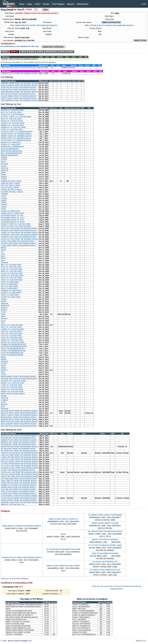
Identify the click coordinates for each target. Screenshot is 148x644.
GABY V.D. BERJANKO (10, 282)
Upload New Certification (53, 47)
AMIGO (4, 203)
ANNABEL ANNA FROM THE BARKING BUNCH (20, 502)
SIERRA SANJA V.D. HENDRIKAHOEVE (16, 136)
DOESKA (5, 361)
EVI (2, 252)
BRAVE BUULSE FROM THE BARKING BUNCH (19, 422)
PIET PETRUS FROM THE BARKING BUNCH (18, 94)
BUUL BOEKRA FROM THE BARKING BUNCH (19, 424)
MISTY (4, 366)
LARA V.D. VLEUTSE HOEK (12, 385)
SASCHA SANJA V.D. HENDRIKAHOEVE (17, 132)
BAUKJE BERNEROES (10, 149)
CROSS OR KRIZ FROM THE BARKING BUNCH (20, 457)
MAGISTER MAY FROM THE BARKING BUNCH (19, 436)
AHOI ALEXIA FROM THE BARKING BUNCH (18, 492)
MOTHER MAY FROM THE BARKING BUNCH (18, 444)
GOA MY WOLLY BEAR (10, 188)
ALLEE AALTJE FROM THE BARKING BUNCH (19, 498)
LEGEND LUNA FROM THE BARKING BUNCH (19, 230)
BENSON (5, 303)
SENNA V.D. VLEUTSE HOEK (12, 392)
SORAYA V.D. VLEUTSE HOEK (13, 123)
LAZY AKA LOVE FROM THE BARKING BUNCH (20, 466)
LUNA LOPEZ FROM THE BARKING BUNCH (18, 246)
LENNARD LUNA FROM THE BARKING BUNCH (19, 235)
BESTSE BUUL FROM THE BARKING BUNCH (19, 417)
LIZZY (3, 321)
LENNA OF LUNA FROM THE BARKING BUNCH (20, 233)
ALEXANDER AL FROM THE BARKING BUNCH (19, 496)
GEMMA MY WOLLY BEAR (11, 181)
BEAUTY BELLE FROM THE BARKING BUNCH (19, 415)
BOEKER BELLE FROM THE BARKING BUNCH (19, 419)
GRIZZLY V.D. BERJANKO (11, 293)
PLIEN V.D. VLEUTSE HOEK (12, 130)
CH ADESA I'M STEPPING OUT (105, 562)
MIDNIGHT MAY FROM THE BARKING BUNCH (19, 440)
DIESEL (4, 396)
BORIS (4, 359)
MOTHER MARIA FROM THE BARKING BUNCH (19, 92)
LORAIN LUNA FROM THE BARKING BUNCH (19, 243)
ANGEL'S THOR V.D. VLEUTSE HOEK (16, 224)
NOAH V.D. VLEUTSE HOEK (12, 273)
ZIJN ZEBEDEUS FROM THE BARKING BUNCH (19, 100)
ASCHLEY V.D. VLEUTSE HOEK (13, 381)
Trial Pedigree (58, 4)
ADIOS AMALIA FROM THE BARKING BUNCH (19, 483)
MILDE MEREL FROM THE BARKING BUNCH (19, 377)
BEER (3, 357)
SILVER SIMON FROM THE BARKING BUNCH (19, 96)
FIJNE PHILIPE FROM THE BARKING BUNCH (19, 87)
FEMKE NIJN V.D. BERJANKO (13, 213)
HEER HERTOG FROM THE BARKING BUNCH (36, 25)
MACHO (4, 404)
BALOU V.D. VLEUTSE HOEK (12, 110)
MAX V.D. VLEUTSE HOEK (11, 119)
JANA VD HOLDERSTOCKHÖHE (105, 553)
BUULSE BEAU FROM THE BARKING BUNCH (19, 426)
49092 (18, 28)
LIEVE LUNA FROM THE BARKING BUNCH (18, 241)
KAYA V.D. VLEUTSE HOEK (12, 334)
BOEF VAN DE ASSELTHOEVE (13, 394)
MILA (3, 256)
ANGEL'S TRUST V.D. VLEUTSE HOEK (16, 226)
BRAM (4, 248)
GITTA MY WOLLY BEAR (11, 185)
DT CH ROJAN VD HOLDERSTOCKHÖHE (63, 549)
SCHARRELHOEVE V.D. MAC (12, 220)
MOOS (4, 368)
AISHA (4, 196)
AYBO (3, 209)
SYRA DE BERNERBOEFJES (12, 353)
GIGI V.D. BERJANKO (10, 284)
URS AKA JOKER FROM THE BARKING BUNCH (20, 474)
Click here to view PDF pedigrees (15, 579)
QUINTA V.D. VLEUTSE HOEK (13, 342)
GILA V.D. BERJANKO (10, 286)
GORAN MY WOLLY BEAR (11, 190)
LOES (3, 402)
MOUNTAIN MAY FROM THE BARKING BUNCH (19, 446)
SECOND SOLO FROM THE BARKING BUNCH (19, 379)
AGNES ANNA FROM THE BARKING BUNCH (18, 487)
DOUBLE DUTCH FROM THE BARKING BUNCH (112, 25)
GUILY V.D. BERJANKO (10, 295)
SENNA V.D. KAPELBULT (11, 145)
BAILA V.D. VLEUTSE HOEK (12, 325)
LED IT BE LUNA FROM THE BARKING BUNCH (19, 228)
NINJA (63, 534)
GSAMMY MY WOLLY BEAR (12, 192)
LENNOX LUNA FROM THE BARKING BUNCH (19, 237)
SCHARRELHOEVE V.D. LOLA (13, 218)
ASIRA (4, 301)
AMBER (4, 157)
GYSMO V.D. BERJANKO (11, 297)
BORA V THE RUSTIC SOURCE (105, 540)
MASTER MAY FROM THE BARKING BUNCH (18, 438)
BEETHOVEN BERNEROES (12, 151)
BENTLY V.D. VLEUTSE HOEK (13, 383)
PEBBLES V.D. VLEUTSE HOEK (13, 127)
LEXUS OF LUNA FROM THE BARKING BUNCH (20, 239)
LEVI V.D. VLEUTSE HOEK (11, 336)
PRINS (4, 175)
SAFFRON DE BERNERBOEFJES (14, 346)
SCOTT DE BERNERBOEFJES (13, 349)
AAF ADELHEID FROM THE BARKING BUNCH (19, 479)
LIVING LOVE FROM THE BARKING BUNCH (18, 470)
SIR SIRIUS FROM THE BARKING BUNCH (105, 531)
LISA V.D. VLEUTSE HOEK (11, 267)
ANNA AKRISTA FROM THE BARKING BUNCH (19, 500)
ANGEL (4, 207)
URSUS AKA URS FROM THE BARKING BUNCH (20, 477)
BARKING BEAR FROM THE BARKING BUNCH (19, 411)
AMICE (4, 200)
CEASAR (5, 164)
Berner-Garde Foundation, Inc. (20, 641)
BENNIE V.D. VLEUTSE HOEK (13, 125)
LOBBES (5, 400)
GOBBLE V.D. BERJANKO (11, 291)
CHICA (4, 250)
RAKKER (5, 409)
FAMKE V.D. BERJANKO (11, 211)
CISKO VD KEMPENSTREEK (12, 355)
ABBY (3, 316)
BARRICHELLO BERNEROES (13, 147)
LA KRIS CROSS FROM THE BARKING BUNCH (19, 464)
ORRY (3, 172)
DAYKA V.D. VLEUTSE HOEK (12, 115)
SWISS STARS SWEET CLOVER (105, 523)
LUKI (3, 254)
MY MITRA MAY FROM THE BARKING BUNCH (19, 451)
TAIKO (4, 374)
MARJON (5, 170)
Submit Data (82, 4)
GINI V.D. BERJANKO (9, 288)
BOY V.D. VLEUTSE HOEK (11, 112)
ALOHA (4, 198)
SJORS (4, 179)
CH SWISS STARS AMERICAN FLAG (105, 570)
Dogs (30, 4)
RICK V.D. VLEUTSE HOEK (12, 278)
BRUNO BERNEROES (10, 155)
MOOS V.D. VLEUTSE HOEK (12, 121)
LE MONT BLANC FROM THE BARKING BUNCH (20, 468)
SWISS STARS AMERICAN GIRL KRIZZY (63, 566)
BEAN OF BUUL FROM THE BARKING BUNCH (19, 413)
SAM (3, 261)
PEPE (3, 258)
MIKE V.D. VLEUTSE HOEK (12, 271)
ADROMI (4, 194)
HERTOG (5, 398)
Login (144, 4)
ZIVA (3, 323)
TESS (3, 314)
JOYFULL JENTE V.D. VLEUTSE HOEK (16, 117)
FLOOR (4, 364)
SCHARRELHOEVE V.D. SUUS (13, 222)
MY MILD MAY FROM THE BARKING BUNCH (18, 449)
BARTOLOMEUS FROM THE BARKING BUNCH (19, 85)
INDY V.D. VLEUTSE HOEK (11, 327)
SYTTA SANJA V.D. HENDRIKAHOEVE (16, 140)
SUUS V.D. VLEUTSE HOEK (12, 280)
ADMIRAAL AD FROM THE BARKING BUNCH (19, 485)
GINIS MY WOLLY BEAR (11, 183)
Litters (38, 4)
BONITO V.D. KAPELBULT (11, 142)
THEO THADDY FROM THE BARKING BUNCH (19, 98)
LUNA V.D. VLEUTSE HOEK (12, 269)
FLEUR (4, 166)
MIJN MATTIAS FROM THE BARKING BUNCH (19, 90)
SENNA (4, 177)
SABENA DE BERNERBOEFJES (13, 344)
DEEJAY (4, 319)
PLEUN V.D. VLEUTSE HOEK (12, 276)
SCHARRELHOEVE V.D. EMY (12, 215)
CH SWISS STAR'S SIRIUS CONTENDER (105, 515)
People (46, 4)
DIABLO (4, 308)
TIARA (4, 312)
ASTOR (4, 160)
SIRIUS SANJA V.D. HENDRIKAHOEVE (16, 138)
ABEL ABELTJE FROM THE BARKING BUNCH (19, 481)
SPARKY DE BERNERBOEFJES (13, 351)
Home (22, 4)
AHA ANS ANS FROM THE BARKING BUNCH (19, 489)
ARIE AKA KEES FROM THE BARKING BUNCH (19, 455)
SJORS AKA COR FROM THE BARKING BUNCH (20, 472)
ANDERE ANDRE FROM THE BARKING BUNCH (20, 83)
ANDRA (4, 205)
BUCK (4, 162)
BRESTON (5, 306)
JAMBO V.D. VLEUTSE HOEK (12, 329)
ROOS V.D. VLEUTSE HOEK (12, 389)
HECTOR (5, 168)
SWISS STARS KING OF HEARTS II (63, 519)
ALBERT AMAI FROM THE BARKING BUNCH (19, 494)
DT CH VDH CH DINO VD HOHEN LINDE (105, 545)
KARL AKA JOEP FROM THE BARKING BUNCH (20, 459)
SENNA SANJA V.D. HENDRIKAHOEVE (16, 134)
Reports (71, 4)
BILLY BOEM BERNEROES (12, 153)
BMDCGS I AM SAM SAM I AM (13, 504)
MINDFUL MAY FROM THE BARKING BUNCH (19, 442)
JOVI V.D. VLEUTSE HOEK (11, 331)
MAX (3, 407)
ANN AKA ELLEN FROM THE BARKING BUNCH (20, 453)
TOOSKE (5, 263)
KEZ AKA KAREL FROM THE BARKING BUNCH (20, 462)
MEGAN (4, 310)
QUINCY (4, 370)
